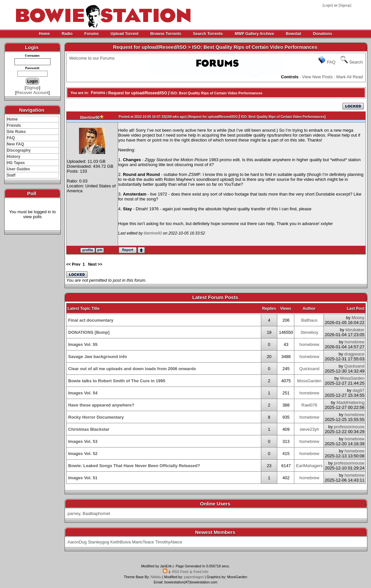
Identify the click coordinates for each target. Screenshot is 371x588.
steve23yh (309, 429)
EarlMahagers (309, 466)
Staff (11, 175)
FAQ (11, 138)
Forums (91, 34)
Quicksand (309, 369)
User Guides (19, 169)
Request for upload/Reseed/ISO (137, 93)
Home (44, 34)
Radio (67, 34)
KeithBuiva (121, 542)
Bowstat (293, 34)
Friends (14, 125)
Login (328, 5)
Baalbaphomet (96, 513)
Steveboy (309, 332)
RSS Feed (180, 572)
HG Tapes (16, 163)
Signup (345, 5)
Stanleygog (98, 542)
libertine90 (90, 118)
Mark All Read (350, 77)
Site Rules (16, 132)
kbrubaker (355, 330)
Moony (358, 318)
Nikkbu (156, 577)
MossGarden (309, 381)
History (14, 157)
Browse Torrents (166, 34)
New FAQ (16, 144)
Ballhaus (309, 320)
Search (356, 62)
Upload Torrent (124, 34)
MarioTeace (143, 542)
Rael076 (309, 405)
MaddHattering (351, 402)
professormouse (349, 427)
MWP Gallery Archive (254, 34)
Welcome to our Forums (92, 58)
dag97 (359, 390)
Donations (323, 34)
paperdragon (194, 577)
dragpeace (354, 354)
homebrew (309, 344)
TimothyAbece (169, 542)
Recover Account (32, 93)
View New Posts (318, 77)
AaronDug (77, 542)
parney (74, 513)
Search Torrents (208, 34)
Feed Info (201, 572)
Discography (19, 150)
